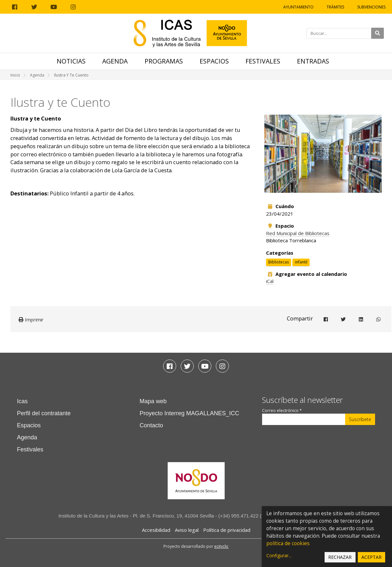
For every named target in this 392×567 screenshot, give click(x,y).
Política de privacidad (227, 530)
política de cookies (288, 543)
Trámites (335, 7)
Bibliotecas (279, 262)
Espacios (214, 61)
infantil (301, 262)
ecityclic (221, 546)
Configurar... (279, 555)
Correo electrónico (282, 411)
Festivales (263, 61)
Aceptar (371, 557)
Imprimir (31, 319)
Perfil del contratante (44, 413)
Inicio (15, 75)
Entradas (313, 61)
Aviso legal (187, 530)
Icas (22, 401)
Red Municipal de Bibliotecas (298, 233)
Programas (164, 61)
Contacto (151, 425)
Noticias (71, 61)
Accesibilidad (156, 530)
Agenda (115, 61)
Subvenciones (371, 7)
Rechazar (340, 557)
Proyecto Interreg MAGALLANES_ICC (189, 413)
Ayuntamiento (298, 7)
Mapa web (153, 401)
